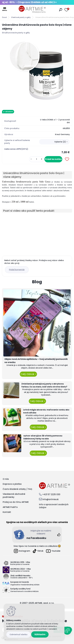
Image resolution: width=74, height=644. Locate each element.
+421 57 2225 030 (51, 494)
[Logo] (32, 9)
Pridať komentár (17, 270)
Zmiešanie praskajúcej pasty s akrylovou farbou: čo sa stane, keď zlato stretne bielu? (44, 385)
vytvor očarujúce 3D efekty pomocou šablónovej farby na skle (43, 437)
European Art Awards (20, 582)
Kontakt (7, 512)
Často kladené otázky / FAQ (17, 489)
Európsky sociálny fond (20, 589)
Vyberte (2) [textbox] (60, 142)
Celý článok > (28, 374)
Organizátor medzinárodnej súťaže (25, 585)
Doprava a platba (12, 484)
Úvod (4, 17)
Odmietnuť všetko (18, 634)
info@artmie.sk (51, 499)
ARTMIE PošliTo (10, 507)
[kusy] (36, 159)
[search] (61, 10)
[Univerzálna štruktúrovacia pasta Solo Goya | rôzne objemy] (37, 71)
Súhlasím (40, 634)
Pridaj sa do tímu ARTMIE (16, 502)
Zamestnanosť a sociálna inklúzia (24, 591)
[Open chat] (67, 631)
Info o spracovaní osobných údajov (54, 506)
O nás (6, 479)
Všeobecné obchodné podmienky (14, 496)
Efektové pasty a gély (21, 17)
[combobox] (54, 142)
